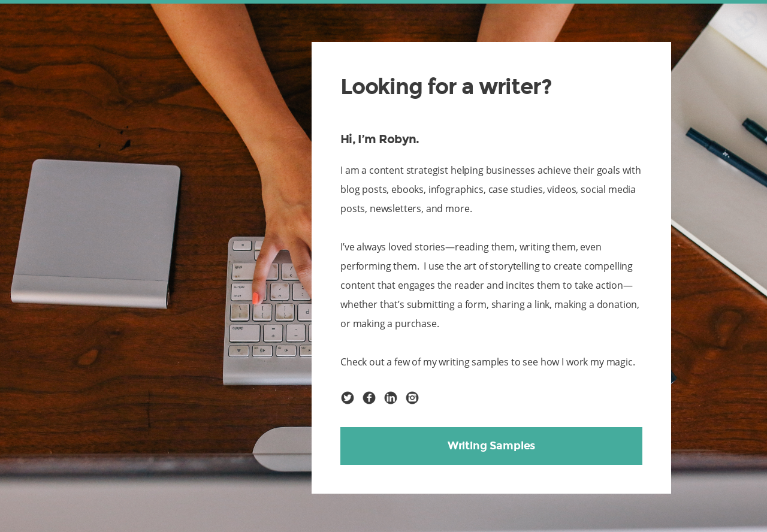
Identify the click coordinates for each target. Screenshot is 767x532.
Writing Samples (492, 446)
